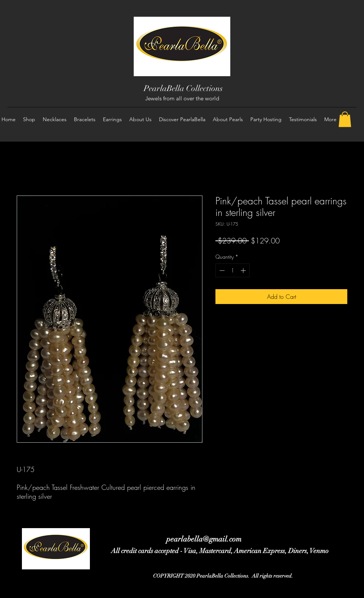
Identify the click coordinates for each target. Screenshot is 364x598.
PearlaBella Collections (183, 88)
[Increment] (244, 270)
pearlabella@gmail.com (204, 539)
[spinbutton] (233, 270)
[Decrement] (221, 270)
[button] (345, 119)
